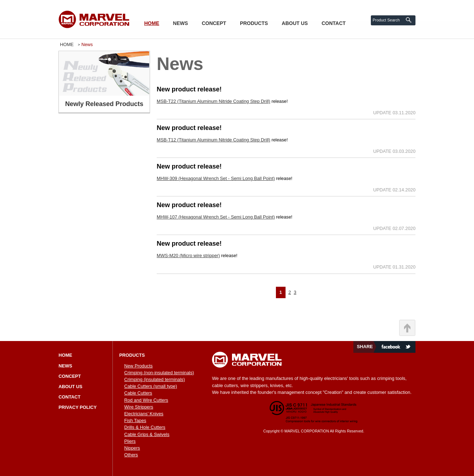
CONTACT (334, 23)
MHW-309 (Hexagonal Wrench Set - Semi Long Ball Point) (216, 178)
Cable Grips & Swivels (147, 434)
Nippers (132, 448)
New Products (138, 366)
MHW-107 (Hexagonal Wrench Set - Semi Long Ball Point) (216, 217)
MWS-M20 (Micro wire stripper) (188, 255)
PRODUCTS (254, 23)
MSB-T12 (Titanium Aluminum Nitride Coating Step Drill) (213, 140)
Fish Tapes (135, 420)
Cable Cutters (138, 393)
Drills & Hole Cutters (145, 427)
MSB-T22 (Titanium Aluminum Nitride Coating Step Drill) (213, 101)
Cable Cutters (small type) (151, 386)
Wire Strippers (139, 407)
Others (131, 455)
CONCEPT (214, 23)
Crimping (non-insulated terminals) (159, 373)
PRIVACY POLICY (78, 407)
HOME (152, 23)
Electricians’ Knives (144, 414)
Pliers (130, 441)
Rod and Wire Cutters (146, 400)
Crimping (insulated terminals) (155, 379)
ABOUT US (295, 23)
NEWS (181, 23)
